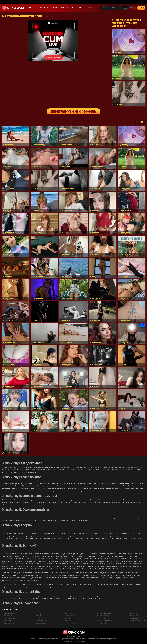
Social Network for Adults (138, 621)
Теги (49, 8)
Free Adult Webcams (106, 621)
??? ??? (39, 613)
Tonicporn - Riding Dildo (11, 618)
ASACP (73, 636)
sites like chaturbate (10, 613)
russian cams (104, 623)
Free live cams (69, 616)
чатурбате (80, 8)
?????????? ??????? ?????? (73, 623)
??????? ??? (8, 621)
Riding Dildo (134, 613)
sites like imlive (104, 616)
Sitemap (102, 618)
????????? (39, 618)
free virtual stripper (106, 613)
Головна (32, 8)
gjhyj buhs (68, 613)
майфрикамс (67, 8)
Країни (56, 8)
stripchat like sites (42, 621)
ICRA (78, 636)
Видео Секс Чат (41, 623)
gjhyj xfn (67, 621)
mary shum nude (9, 623)
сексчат (4, 2)
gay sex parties (9, 616)
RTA (69, 636)
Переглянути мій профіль (73, 111)
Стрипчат (91, 8)
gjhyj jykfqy (68, 618)
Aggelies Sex (134, 616)
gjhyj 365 (39, 616)
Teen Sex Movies (135, 618)
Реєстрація (141, 8)
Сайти (40, 8)
